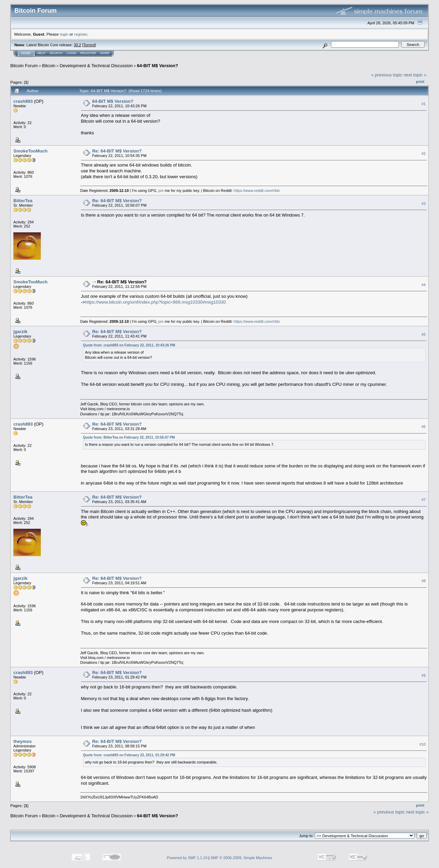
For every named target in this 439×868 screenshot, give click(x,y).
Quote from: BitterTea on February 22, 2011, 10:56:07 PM (129, 437)
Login (71, 53)
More (105, 53)
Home (26, 53)
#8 (424, 581)
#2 (424, 154)
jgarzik (20, 332)
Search (56, 53)
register (81, 34)
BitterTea (23, 201)
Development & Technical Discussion (96, 66)
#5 (424, 334)
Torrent (89, 45)
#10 (423, 744)
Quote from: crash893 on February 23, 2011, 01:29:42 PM (129, 755)
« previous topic (387, 75)
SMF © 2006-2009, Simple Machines (241, 858)
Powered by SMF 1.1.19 (187, 858)
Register (88, 53)
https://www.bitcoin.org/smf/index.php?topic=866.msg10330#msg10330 (156, 302)
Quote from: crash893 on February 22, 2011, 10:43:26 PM (129, 345)
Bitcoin (49, 66)
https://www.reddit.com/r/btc (257, 191)
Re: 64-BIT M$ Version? (117, 151)
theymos (22, 741)
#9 (424, 675)
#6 (424, 427)
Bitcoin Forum (24, 66)
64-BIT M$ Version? (157, 66)
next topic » (415, 75)
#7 (424, 500)
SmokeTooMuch (30, 151)
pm (161, 191)
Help (41, 53)
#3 (424, 204)
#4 (424, 285)
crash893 (23, 101)
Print (420, 82)
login (64, 34)
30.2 (77, 45)
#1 (424, 104)
